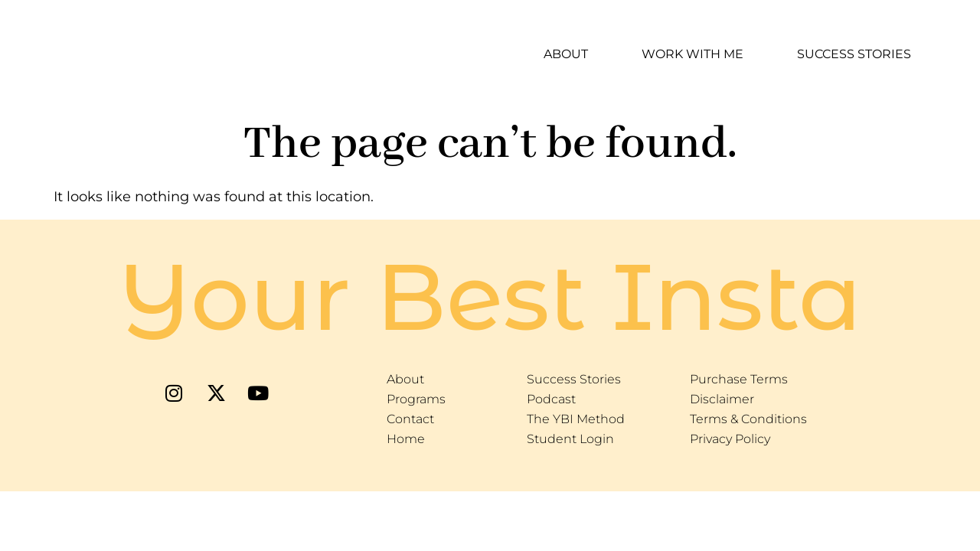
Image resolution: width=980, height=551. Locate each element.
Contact (410, 419)
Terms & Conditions (748, 419)
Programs (416, 399)
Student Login (570, 439)
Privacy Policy (730, 439)
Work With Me (693, 54)
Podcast (551, 399)
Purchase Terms (739, 379)
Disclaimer (722, 399)
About (566, 54)
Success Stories (854, 54)
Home (406, 439)
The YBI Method (576, 419)
